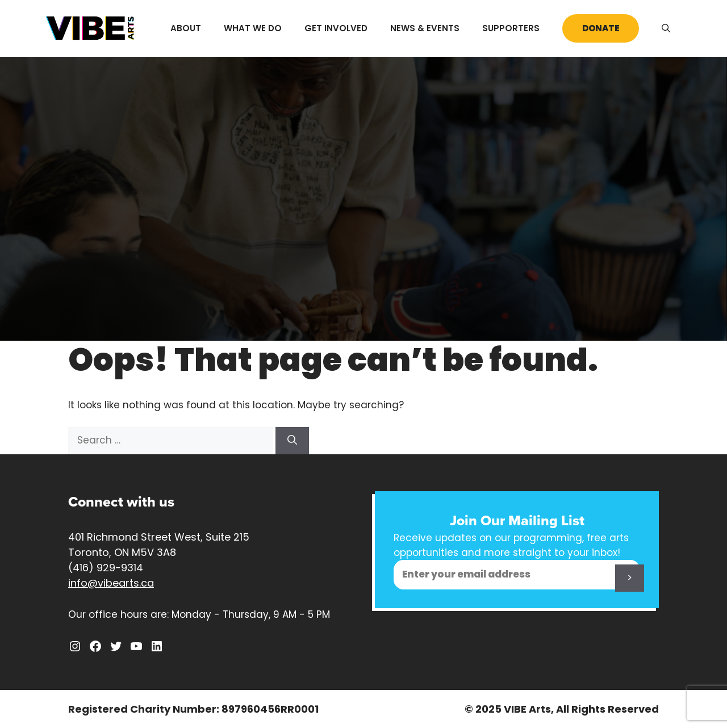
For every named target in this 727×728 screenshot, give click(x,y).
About (186, 28)
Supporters (511, 28)
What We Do (253, 28)
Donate (601, 28)
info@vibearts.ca (111, 583)
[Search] (292, 441)
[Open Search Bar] (666, 28)
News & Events (425, 28)
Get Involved (336, 28)
